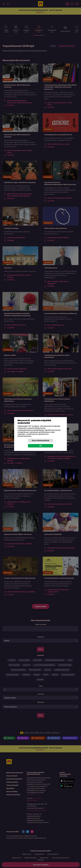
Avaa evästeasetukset (40, 440)
